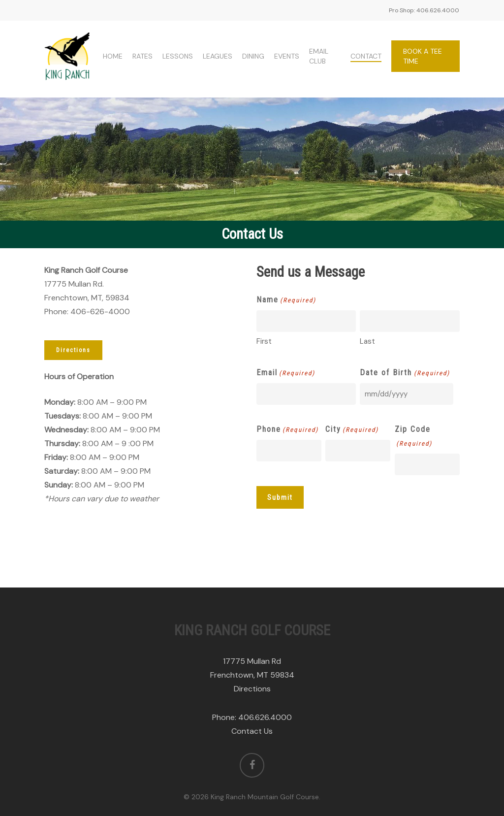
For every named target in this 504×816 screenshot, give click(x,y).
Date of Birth (405, 373)
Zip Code (413, 438)
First (264, 341)
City (352, 430)
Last (367, 341)
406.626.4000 (265, 717)
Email (286, 373)
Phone (287, 430)
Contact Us (252, 731)
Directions (252, 689)
